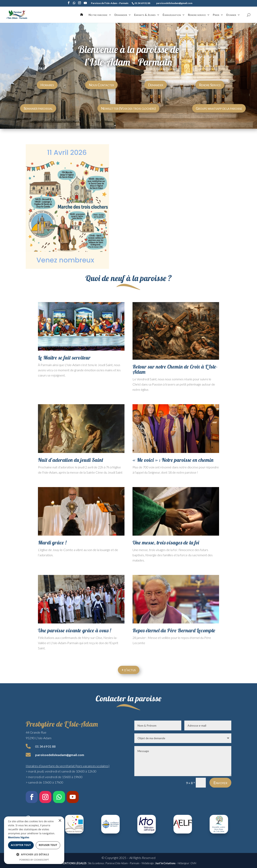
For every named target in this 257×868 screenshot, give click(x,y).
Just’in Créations (165, 863)
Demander (121, 15)
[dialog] (34, 840)
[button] (34, 854)
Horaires (47, 85)
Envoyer (220, 783)
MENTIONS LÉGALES (74, 863)
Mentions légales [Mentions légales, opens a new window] (19, 837)
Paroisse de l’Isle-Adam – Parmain (110, 3)
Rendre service (197, 15)
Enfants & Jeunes (145, 15)
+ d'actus (129, 670)
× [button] (60, 821)
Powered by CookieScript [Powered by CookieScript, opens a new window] (34, 860)
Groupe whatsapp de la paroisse (219, 108)
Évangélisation (172, 15)
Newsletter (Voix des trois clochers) (128, 108)
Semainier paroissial (38, 108)
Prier (216, 15)
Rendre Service (210, 85)
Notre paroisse (98, 15)
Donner (231, 15)
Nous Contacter (101, 85)
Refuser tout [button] (48, 845)
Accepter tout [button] (21, 845)
